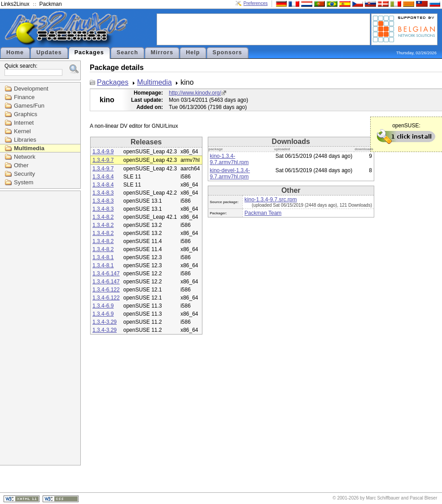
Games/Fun (29, 106)
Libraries (25, 140)
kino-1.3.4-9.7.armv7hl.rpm (230, 159)
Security (24, 174)
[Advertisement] (263, 29)
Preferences (256, 3)
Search (127, 52)
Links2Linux (15, 4)
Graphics (26, 114)
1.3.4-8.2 (103, 217)
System (24, 182)
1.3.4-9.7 (103, 160)
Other (21, 165)
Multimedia (29, 148)
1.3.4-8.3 (103, 193)
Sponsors (228, 52)
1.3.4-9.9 (103, 152)
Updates (49, 52)
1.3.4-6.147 (106, 274)
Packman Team (263, 213)
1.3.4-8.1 (103, 257)
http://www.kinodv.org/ (195, 93)
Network (25, 157)
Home (15, 52)
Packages (89, 52)
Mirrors (162, 52)
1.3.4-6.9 (103, 306)
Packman (51, 4)
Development (31, 89)
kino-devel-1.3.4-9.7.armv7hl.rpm (230, 174)
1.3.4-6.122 (106, 290)
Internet (24, 123)
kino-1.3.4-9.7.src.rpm (271, 200)
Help (193, 52)
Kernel (22, 131)
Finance (24, 97)
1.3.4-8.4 (103, 177)
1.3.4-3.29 (105, 322)
